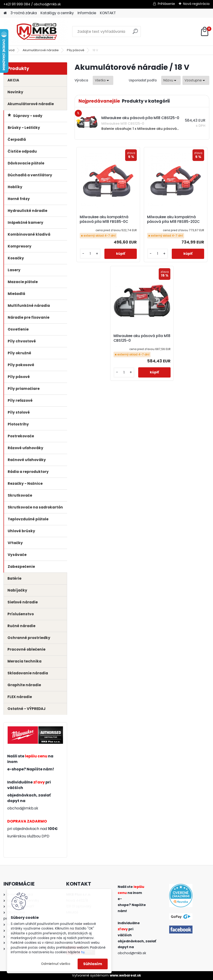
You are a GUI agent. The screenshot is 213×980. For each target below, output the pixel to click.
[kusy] (90, 254)
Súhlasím (93, 964)
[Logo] (36, 32)
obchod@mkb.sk (23, 808)
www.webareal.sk (125, 975)
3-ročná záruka (24, 13)
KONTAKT (108, 13)
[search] (135, 33)
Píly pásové (76, 50)
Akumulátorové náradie (41, 50)
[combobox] (171, 80)
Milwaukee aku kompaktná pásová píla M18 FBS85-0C (104, 219)
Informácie (87, 13)
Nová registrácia (196, 4)
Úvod (10, 50)
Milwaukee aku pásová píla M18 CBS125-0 (142, 338)
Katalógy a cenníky (57, 13)
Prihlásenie (166, 4)
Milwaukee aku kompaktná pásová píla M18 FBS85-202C (173, 219)
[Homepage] (5, 13)
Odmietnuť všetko (56, 964)
